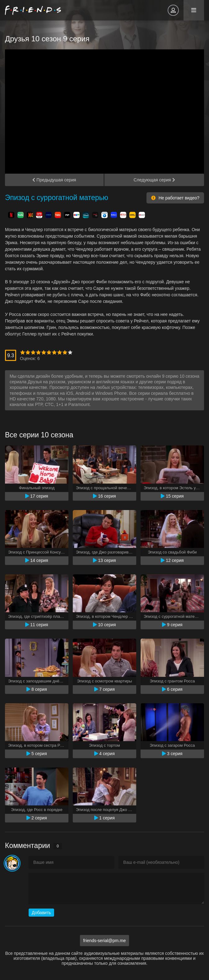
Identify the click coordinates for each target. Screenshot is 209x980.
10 (70, 352)
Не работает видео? (175, 198)
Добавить (41, 913)
